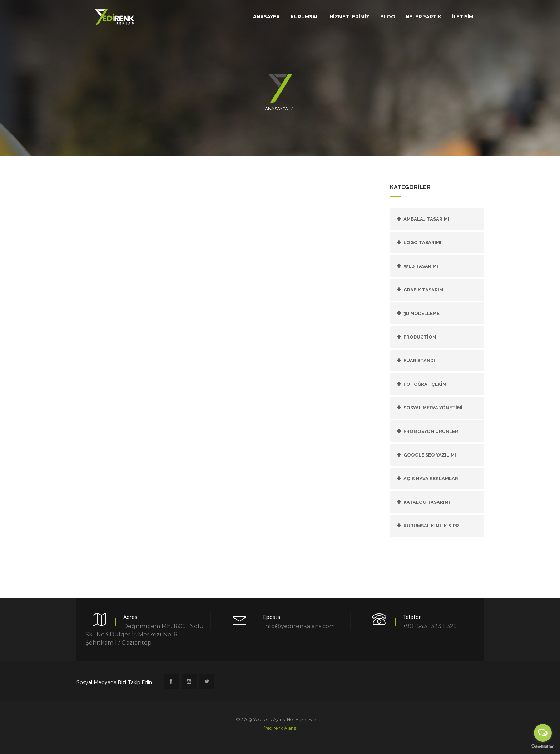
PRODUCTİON (420, 337)
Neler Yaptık (423, 16)
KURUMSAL (305, 16)
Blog (388, 16)
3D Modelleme (422, 313)
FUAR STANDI (419, 361)
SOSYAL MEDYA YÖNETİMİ (433, 408)
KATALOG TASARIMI (427, 502)
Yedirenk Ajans (280, 728)
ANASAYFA (266, 16)
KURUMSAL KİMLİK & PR (431, 526)
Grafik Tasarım (423, 290)
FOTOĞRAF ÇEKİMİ (426, 384)
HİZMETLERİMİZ (350, 16)
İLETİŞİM (463, 16)
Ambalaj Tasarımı (426, 219)
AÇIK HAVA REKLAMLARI (432, 479)
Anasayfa (276, 109)
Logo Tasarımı (422, 243)
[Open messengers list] (543, 733)
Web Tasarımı (421, 266)
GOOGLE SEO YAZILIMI (430, 455)
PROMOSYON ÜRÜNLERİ (432, 431)
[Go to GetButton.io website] (543, 747)
